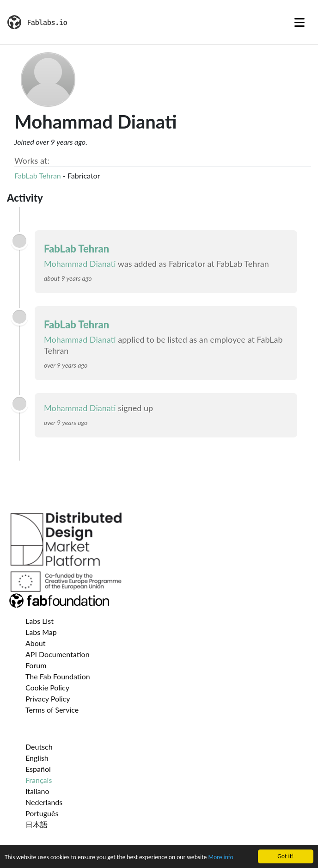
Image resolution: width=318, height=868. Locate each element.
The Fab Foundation (58, 676)
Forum (36, 665)
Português (42, 813)
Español (38, 769)
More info (220, 858)
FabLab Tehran (38, 175)
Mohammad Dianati (80, 264)
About (36, 643)
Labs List (40, 621)
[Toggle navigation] (300, 22)
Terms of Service (52, 710)
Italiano (37, 791)
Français (39, 780)
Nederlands (44, 802)
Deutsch (39, 747)
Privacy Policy (48, 699)
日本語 (37, 824)
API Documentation (58, 654)
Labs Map (41, 632)
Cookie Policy (47, 687)
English (37, 758)
